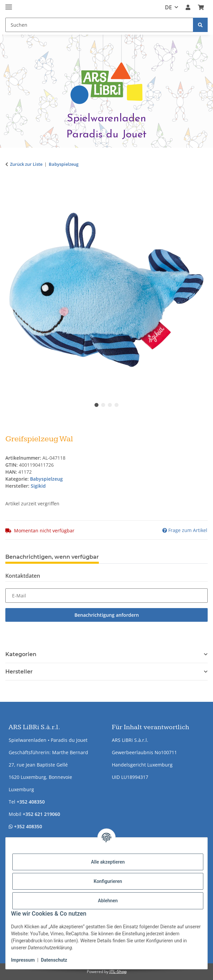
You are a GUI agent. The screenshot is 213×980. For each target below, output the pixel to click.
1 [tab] (96, 405)
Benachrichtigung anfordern (107, 615)
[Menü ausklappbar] (9, 4)
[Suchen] (200, 25)
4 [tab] (117, 405)
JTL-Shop (118, 971)
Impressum (23, 960)
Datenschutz (54, 960)
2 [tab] (103, 405)
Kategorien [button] (21, 654)
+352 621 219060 (41, 814)
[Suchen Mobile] (99, 25)
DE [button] (168, 7)
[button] (188, 7)
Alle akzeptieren (108, 862)
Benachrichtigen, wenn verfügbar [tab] (52, 557)
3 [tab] (110, 405)
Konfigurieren (108, 881)
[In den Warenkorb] (11, 185)
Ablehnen (108, 901)
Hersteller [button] (19, 672)
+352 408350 (31, 802)
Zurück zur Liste (26, 164)
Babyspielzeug (46, 479)
